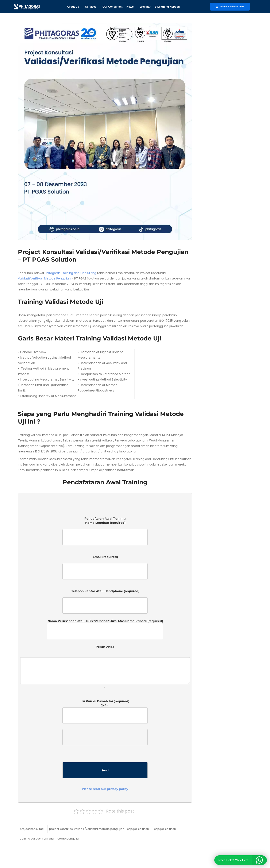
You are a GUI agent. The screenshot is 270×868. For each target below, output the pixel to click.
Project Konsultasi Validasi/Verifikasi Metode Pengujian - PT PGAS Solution (99, 829)
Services (91, 7)
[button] (74, 7)
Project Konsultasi (32, 829)
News (130, 7)
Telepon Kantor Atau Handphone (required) (105, 601)
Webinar (145, 7)
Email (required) (105, 569)
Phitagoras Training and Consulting (70, 273)
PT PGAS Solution (165, 829)
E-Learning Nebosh (167, 7)
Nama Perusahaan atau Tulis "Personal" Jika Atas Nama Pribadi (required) (105, 629)
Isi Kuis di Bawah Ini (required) (105, 745)
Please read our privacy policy (105, 789)
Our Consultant (113, 7)
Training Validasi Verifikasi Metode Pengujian (50, 839)
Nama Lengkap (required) (105, 535)
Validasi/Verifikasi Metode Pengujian (44, 278)
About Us (73, 7)
